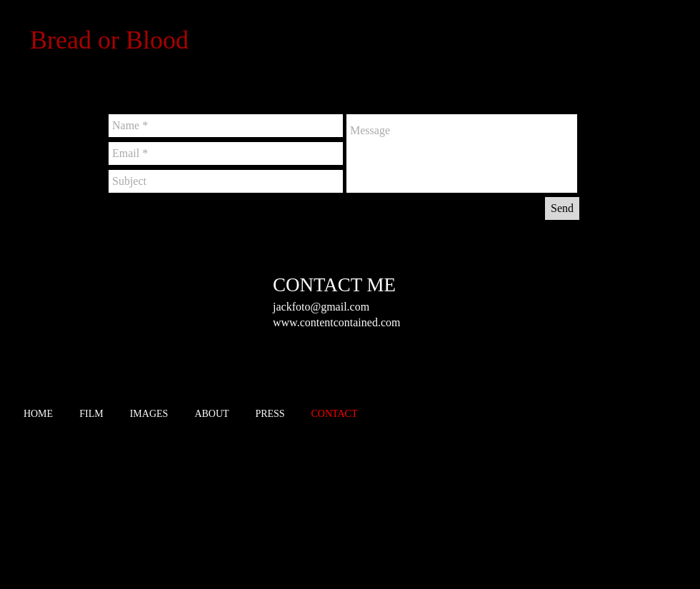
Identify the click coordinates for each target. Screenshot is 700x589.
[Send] (562, 208)
